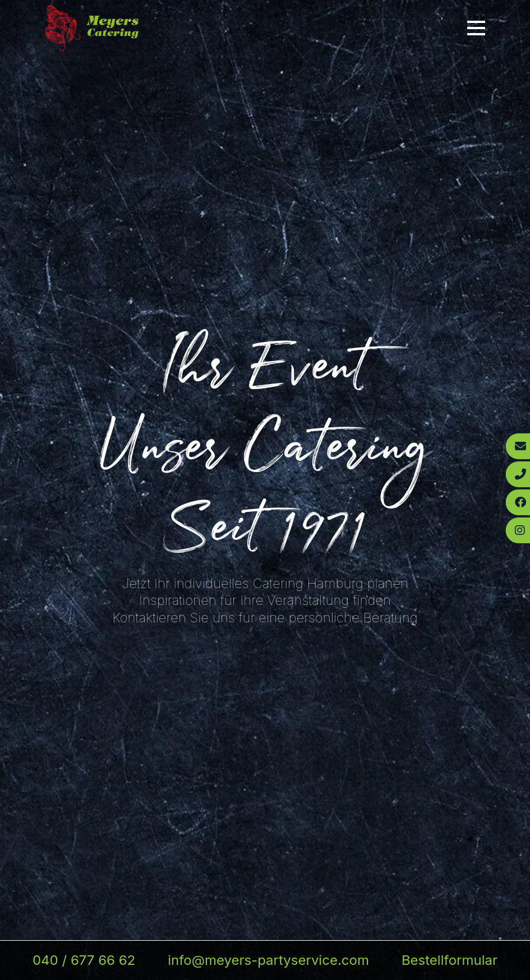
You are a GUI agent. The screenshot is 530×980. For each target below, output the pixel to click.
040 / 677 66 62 (84, 960)
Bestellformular (450, 960)
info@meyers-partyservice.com (268, 960)
